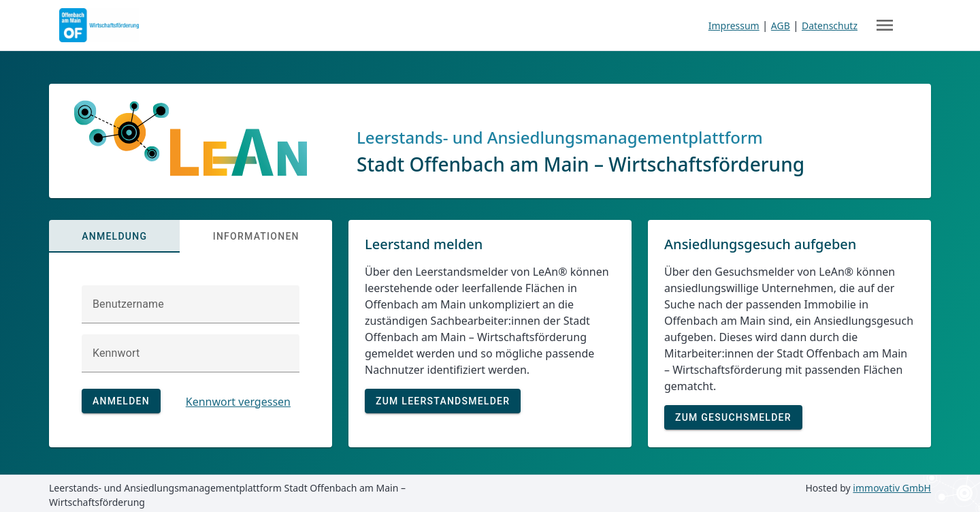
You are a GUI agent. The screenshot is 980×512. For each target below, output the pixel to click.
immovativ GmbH (892, 488)
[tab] (114, 236)
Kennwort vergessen (238, 402)
